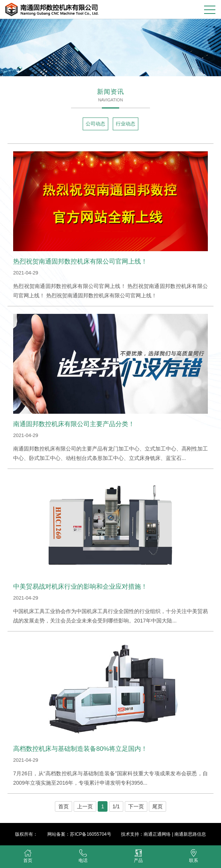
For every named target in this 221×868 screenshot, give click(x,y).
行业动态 (126, 124)
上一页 (85, 806)
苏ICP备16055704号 (90, 834)
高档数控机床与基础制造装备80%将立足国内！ (80, 749)
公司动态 (95, 124)
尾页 (157, 806)
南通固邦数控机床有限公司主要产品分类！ (74, 424)
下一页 (136, 806)
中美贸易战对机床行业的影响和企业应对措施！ (80, 587)
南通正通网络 (157, 834)
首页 (64, 806)
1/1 (116, 806)
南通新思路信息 (190, 834)
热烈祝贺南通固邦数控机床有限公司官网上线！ (80, 261)
